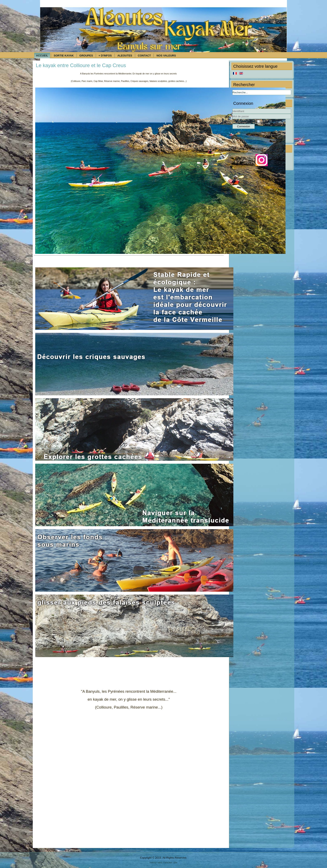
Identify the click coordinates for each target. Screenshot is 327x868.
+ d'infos (105, 56)
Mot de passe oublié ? (251, 138)
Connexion (244, 126)
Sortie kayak (64, 56)
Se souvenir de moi (244, 121)
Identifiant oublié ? (249, 132)
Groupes (86, 56)
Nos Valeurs (166, 56)
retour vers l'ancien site (163, 862)
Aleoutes (125, 56)
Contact (144, 56)
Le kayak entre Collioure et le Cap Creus (81, 65)
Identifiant (232, 114)
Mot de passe (232, 119)
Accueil (42, 56)
